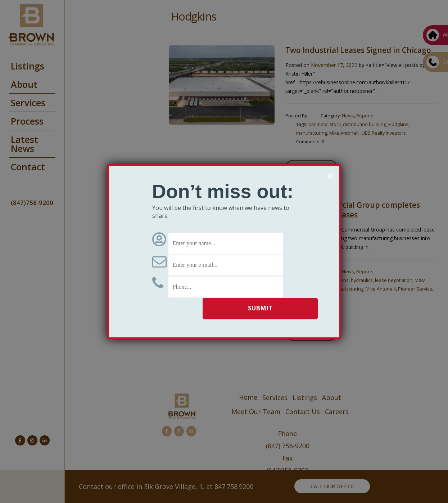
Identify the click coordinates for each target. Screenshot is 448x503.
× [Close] (330, 176)
